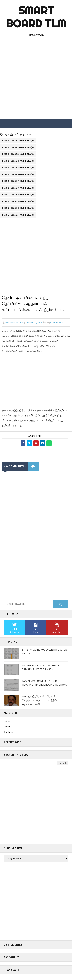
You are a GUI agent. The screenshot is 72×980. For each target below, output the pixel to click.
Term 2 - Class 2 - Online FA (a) (18, 195)
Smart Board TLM (36, 17)
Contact (8, 732)
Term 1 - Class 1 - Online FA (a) (18, 141)
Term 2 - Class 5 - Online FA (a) (18, 215)
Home (7, 721)
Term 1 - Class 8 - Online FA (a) (18, 188)
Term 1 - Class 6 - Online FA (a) (18, 174)
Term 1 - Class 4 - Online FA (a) (18, 161)
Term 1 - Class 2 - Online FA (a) (18, 147)
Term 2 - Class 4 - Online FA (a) (18, 208)
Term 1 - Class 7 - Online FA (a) (18, 181)
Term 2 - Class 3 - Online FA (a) (18, 201)
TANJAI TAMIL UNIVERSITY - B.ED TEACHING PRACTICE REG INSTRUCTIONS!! (45, 683)
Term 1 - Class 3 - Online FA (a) (18, 154)
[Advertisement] (36, 79)
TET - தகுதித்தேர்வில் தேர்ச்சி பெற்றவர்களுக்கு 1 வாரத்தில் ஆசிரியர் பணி (39, 700)
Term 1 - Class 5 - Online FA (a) (18, 168)
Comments (56, 323)
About (7, 727)
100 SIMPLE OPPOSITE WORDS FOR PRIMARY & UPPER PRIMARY (42, 667)
